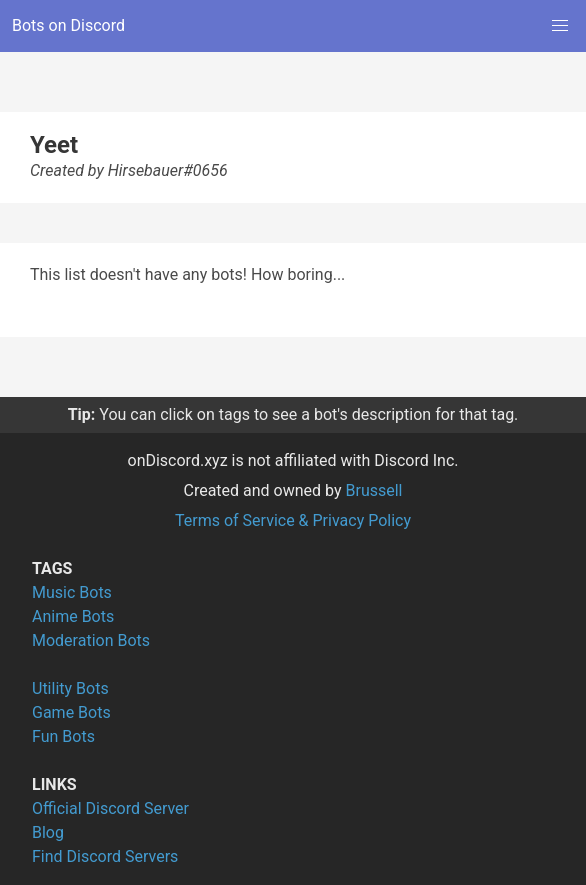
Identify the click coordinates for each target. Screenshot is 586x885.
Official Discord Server (110, 808)
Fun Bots (63, 736)
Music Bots (72, 592)
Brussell (374, 490)
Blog (48, 832)
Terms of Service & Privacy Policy (293, 520)
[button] (560, 26)
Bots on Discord (68, 25)
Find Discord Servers (105, 856)
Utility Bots (70, 688)
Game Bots (71, 712)
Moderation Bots (91, 640)
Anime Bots (73, 616)
